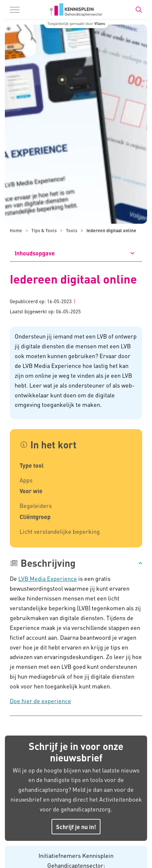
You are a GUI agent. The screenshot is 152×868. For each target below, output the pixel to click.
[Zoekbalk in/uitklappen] (139, 10)
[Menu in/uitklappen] (15, 10)
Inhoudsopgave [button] (35, 253)
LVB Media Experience (48, 578)
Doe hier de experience (40, 701)
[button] (76, 563)
